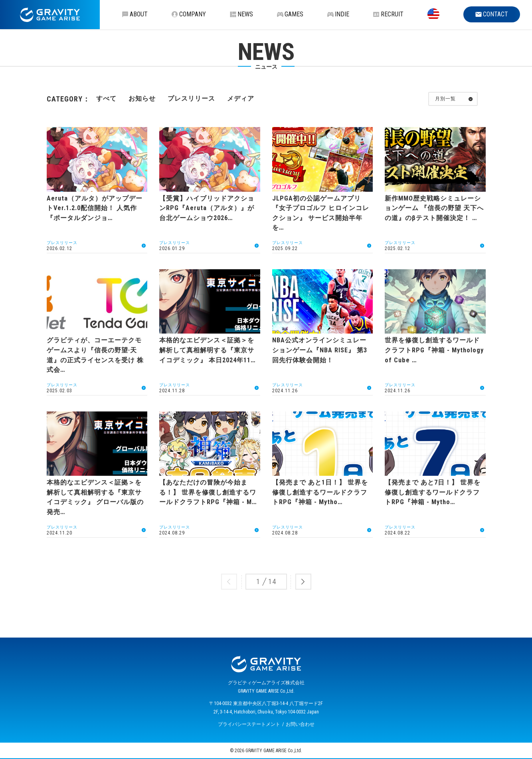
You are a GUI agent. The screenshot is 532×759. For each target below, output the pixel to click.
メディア (241, 98)
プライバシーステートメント (249, 724)
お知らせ (142, 98)
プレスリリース (191, 98)
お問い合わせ (300, 724)
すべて (106, 98)
